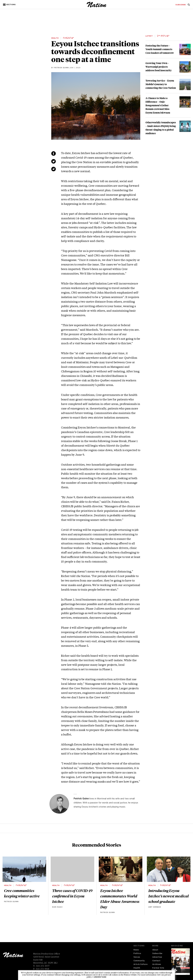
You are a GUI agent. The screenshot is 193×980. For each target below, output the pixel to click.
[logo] (97, 7)
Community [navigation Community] (139, 961)
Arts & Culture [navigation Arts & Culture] (140, 965)
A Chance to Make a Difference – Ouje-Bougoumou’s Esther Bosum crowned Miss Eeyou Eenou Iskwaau (158, 105)
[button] (10, 5)
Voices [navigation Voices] (137, 957)
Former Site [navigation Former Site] (158, 968)
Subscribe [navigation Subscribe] (157, 954)
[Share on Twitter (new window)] (54, 161)
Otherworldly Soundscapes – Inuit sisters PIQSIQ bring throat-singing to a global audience (161, 128)
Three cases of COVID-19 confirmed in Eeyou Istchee (72, 896)
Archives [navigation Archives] (157, 965)
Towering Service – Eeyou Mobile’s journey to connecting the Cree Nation (161, 84)
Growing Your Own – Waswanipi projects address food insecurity (159, 67)
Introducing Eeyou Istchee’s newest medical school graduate (169, 896)
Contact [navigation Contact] (156, 961)
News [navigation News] (136, 950)
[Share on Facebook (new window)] (54, 153)
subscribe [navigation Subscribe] (181, 5)
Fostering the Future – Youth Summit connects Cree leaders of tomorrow (160, 49)
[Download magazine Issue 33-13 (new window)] (181, 962)
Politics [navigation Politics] (137, 954)
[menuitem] (181, 5)
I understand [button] (99, 977)
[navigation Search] (189, 6)
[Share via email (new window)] (54, 169)
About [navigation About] (155, 950)
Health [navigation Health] (137, 968)
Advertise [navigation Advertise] (157, 957)
